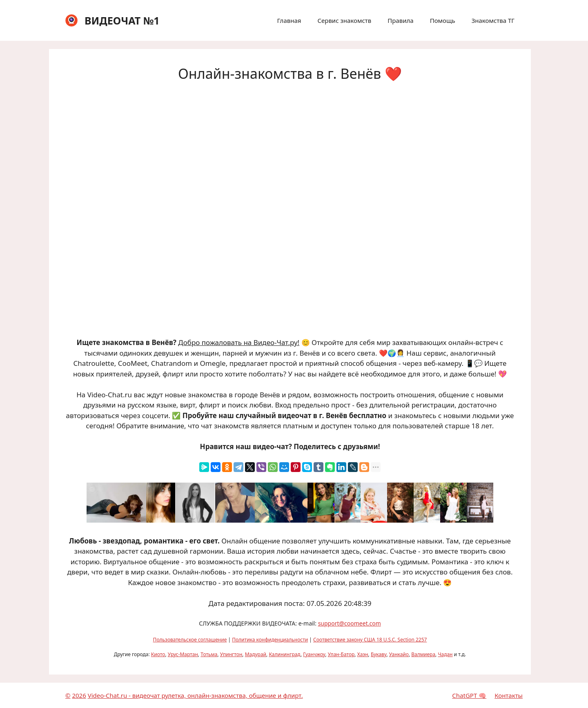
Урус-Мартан (183, 654)
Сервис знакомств (344, 20)
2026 (79, 695)
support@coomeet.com (350, 623)
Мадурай (256, 654)
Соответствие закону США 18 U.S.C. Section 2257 (370, 640)
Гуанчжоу (314, 654)
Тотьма (209, 654)
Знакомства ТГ (493, 20)
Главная (289, 20)
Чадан (445, 654)
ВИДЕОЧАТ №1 (122, 20)
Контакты (509, 695)
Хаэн (363, 654)
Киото (158, 654)
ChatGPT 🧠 (469, 695)
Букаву (379, 654)
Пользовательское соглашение (190, 640)
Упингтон (231, 654)
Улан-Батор (341, 654)
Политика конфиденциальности (270, 640)
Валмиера (423, 654)
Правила (400, 20)
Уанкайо (399, 654)
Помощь (443, 20)
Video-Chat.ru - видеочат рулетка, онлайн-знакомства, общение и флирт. (195, 695)
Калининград (285, 654)
